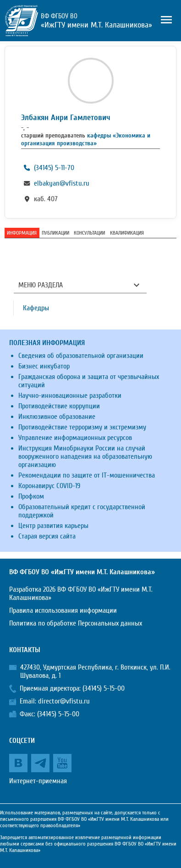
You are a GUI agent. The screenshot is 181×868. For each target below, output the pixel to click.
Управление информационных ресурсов (75, 438)
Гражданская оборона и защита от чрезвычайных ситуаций (89, 381)
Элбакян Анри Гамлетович (66, 118)
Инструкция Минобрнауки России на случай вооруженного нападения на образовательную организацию (85, 456)
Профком (31, 496)
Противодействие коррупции (59, 406)
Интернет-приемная (38, 781)
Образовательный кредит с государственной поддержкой (82, 511)
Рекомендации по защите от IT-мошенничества (87, 475)
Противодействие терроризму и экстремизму (82, 427)
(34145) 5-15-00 (104, 688)
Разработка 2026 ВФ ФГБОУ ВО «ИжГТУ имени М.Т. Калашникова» (81, 593)
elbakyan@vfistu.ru (62, 183)
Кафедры (36, 308)
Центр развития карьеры (53, 526)
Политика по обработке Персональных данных (76, 623)
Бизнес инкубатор (44, 366)
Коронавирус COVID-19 (49, 486)
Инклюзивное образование (57, 417)
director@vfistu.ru (64, 701)
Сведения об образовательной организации (81, 356)
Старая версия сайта (47, 536)
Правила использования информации (63, 610)
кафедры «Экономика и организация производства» (86, 139)
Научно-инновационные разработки (70, 396)
